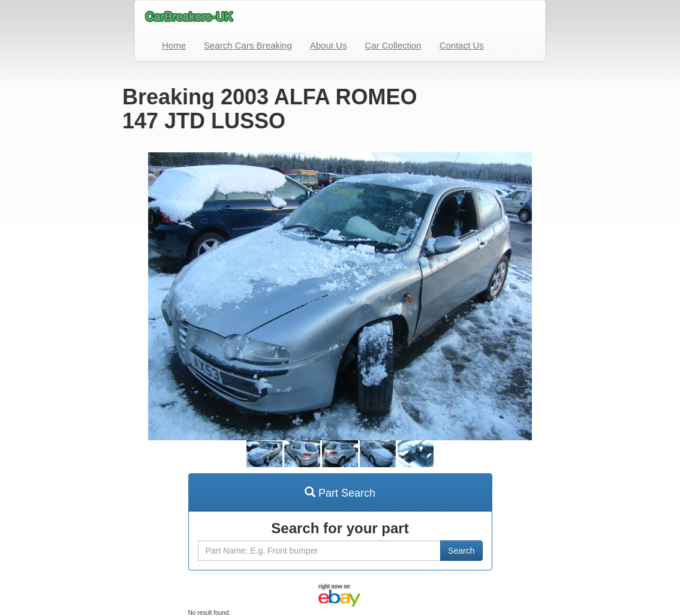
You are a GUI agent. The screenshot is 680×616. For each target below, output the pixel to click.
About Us (329, 45)
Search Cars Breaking (248, 45)
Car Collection (393, 45)
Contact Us (462, 45)
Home (174, 45)
